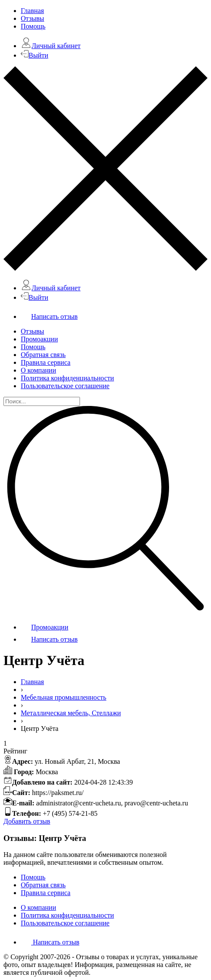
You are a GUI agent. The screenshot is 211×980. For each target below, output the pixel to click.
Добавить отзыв (27, 821)
